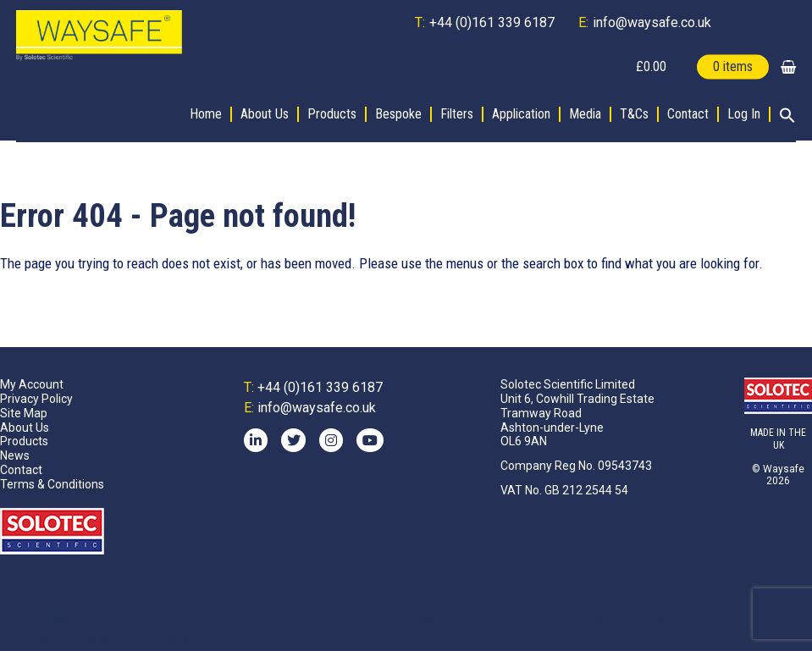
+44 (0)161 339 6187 (492, 22)
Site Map (24, 413)
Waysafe (784, 469)
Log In (744, 114)
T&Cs (634, 114)
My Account (32, 384)
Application (521, 114)
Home (206, 114)
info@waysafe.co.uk (652, 22)
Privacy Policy (36, 399)
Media (585, 114)
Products (332, 114)
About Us (265, 114)
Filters (457, 114)
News (15, 455)
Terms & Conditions (52, 484)
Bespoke (398, 114)
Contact (688, 114)
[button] (783, 117)
